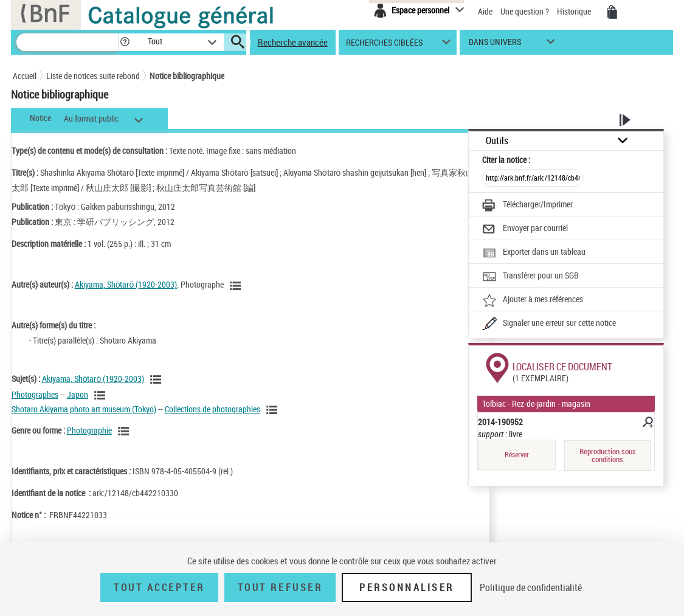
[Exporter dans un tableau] (534, 253)
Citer (506, 160)
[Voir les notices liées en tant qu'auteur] (237, 286)
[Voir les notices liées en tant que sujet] (157, 379)
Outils (497, 141)
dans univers (495, 45)
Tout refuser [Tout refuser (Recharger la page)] (280, 587)
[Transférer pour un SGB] (530, 277)
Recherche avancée (293, 42)
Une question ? (525, 11)
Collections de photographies (212, 409)
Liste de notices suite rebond (93, 76)
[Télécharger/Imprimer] (527, 206)
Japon (78, 394)
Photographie (89, 430)
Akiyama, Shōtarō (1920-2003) (126, 284)
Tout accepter (159, 587)
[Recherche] (67, 42)
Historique (575, 11)
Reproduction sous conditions (608, 455)
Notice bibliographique (187, 76)
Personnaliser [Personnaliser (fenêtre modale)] (407, 587)
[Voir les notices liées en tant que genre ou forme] (125, 431)
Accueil (25, 76)
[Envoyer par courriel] (525, 229)
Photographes (35, 394)
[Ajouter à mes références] (533, 300)
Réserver (517, 455)
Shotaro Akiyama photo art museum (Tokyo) (84, 409)
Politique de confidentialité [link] (531, 587)
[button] (125, 42)
